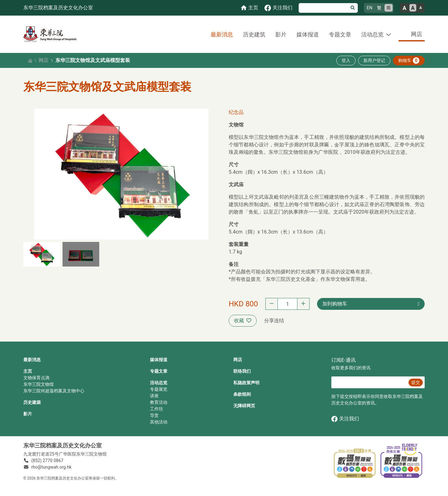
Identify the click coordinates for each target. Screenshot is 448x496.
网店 (417, 34)
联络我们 (242, 371)
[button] (42, 254)
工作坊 (156, 409)
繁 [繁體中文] (379, 8)
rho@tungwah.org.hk (51, 467)
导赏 (154, 415)
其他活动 (159, 422)
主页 (28, 371)
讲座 (154, 396)
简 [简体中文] (389, 8)
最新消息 (222, 34)
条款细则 (242, 394)
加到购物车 (335, 304)
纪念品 (236, 112)
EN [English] (370, 8)
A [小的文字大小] (421, 8)
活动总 (156, 383)
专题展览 (159, 389)
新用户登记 (374, 60)
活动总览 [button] (372, 34)
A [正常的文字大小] (413, 8)
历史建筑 (254, 34)
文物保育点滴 (36, 378)
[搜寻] (323, 8)
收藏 (243, 321)
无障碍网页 (244, 406)
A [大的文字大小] (404, 8)
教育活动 (159, 402)
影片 (281, 34)
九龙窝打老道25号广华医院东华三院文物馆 (65, 454)
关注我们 (345, 419)
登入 (346, 60)
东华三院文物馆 (39, 384)
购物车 (409, 61)
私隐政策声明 (246, 383)
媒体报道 (308, 34)
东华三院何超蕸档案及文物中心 (54, 391)
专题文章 (340, 34)
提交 (416, 382)
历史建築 (32, 402)
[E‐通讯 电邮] (369, 382)
